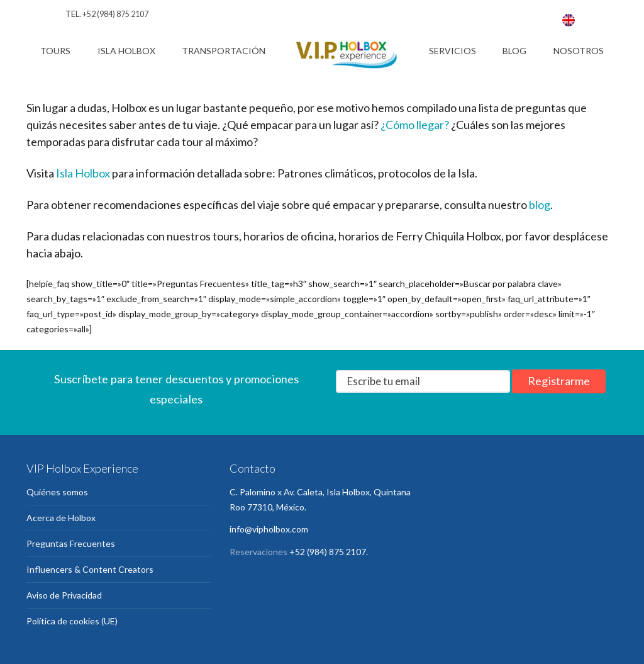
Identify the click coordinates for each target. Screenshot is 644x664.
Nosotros (579, 51)
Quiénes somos (57, 492)
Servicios (452, 51)
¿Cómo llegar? (415, 125)
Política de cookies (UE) (72, 621)
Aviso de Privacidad (64, 595)
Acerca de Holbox (61, 518)
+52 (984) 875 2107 (115, 14)
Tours (55, 51)
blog (540, 205)
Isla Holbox (126, 51)
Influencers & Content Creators (90, 569)
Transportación (224, 51)
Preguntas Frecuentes (71, 543)
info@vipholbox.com (269, 529)
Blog (514, 51)
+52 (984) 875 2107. (329, 552)
